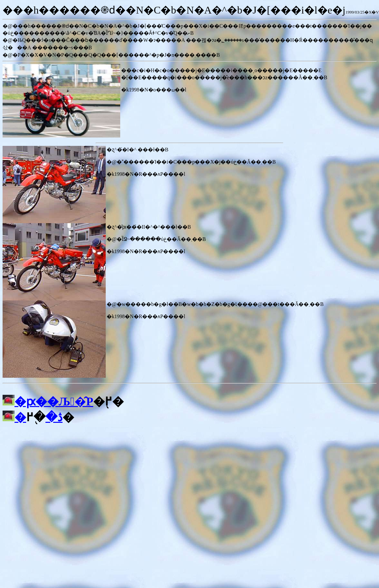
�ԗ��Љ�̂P (54, 402)
